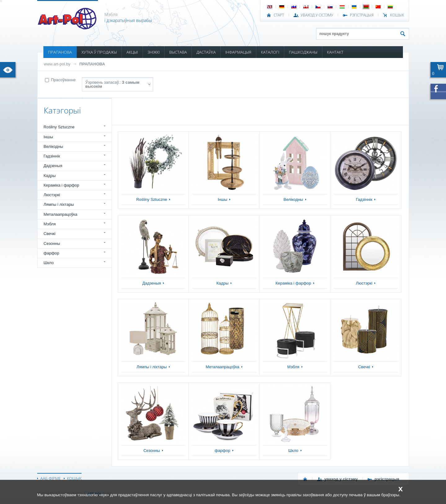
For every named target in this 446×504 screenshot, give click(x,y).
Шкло (49, 263)
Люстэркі (52, 195)
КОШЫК (397, 15)
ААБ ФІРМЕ (51, 478)
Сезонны (52, 243)
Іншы (49, 137)
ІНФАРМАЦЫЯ (238, 52)
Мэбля (50, 224)
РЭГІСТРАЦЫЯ (362, 15)
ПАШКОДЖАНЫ (303, 52)
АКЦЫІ (132, 52)
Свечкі (50, 234)
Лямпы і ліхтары (59, 204)
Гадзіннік (52, 156)
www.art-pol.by (57, 64)
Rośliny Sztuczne (59, 127)
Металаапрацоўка (61, 214)
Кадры (50, 176)
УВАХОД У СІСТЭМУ (317, 15)
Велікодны (53, 146)
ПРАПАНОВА (60, 52)
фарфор (52, 253)
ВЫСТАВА (178, 52)
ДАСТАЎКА (206, 52)
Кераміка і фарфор (62, 185)
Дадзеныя (53, 166)
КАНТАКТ (335, 52)
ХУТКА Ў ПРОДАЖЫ (99, 52)
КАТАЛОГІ (270, 52)
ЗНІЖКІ (154, 52)
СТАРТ (279, 15)
